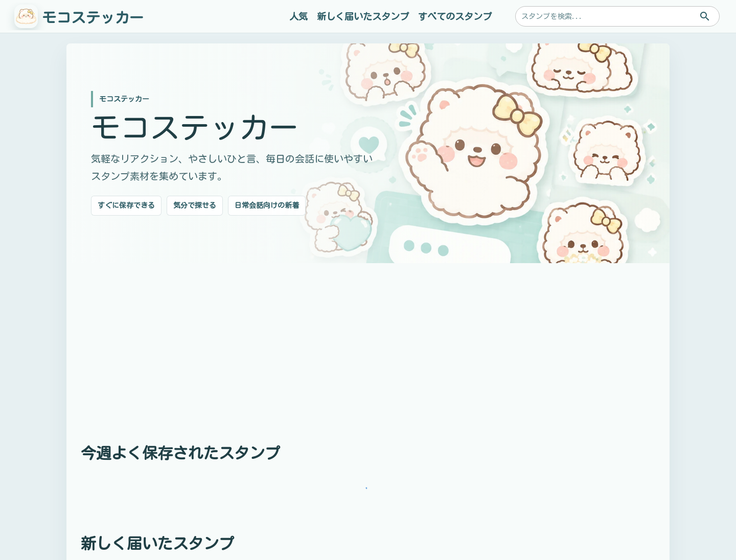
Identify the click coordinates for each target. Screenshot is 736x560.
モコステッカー (93, 17)
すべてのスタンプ (455, 16)
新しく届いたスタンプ (363, 16)
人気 (298, 16)
